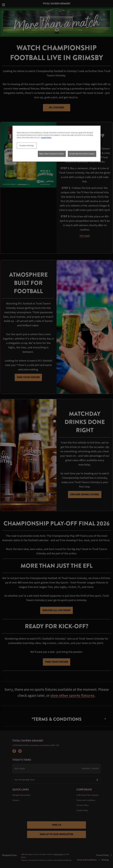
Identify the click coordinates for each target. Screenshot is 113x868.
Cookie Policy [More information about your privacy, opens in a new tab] (46, 138)
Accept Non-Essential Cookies (82, 154)
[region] (56, 144)
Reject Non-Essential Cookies (52, 154)
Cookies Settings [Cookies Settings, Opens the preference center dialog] (27, 146)
